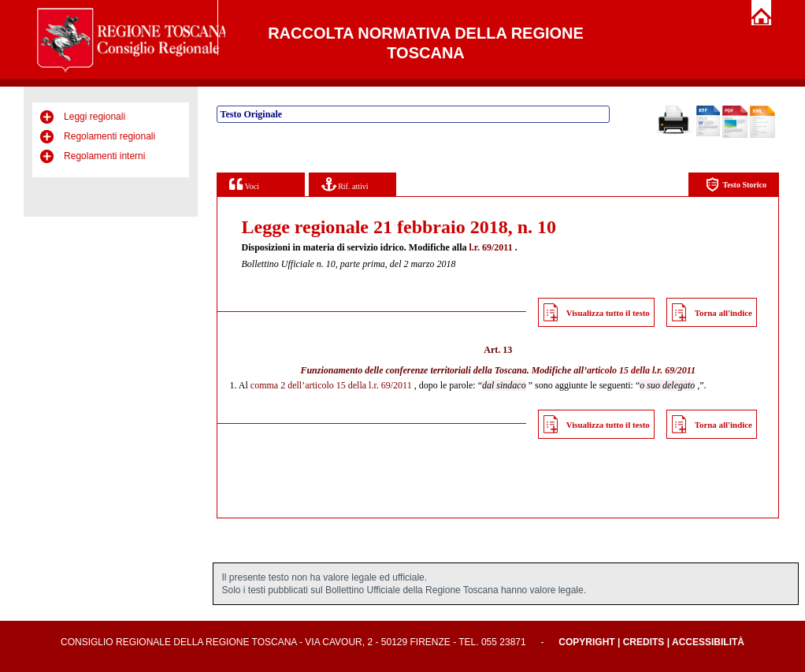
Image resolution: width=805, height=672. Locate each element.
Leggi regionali (95, 117)
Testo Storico (736, 185)
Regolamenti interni (104, 156)
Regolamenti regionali (109, 136)
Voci (244, 184)
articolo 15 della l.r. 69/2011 (641, 370)
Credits (644, 642)
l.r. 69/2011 (490, 247)
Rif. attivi (345, 184)
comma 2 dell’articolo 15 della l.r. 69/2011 (331, 385)
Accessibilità (708, 642)
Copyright (586, 642)
